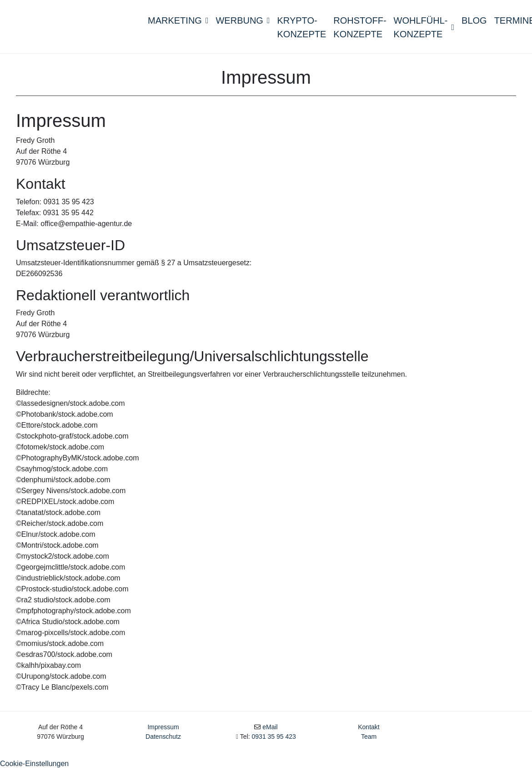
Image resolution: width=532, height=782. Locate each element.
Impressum (163, 741)
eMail (270, 741)
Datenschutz (163, 751)
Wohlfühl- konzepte (424, 34)
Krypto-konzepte (302, 34)
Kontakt (369, 741)
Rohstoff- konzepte (360, 34)
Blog (474, 27)
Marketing (178, 27)
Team (369, 751)
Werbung (243, 27)
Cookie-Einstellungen (34, 778)
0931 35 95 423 (274, 751)
